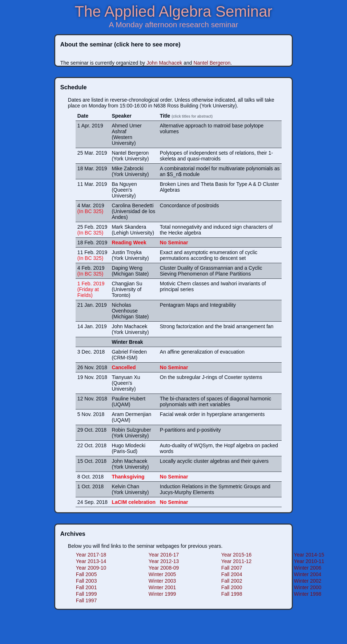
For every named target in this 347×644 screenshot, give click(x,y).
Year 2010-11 (309, 561)
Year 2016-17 (164, 555)
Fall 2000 (232, 587)
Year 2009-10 (91, 568)
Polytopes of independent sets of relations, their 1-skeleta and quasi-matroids (216, 156)
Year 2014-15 (309, 555)
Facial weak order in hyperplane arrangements (212, 414)
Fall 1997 (86, 600)
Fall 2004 (232, 574)
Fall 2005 (86, 574)
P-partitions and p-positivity (190, 430)
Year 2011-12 (237, 561)
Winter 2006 (308, 568)
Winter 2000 (308, 587)
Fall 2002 (232, 581)
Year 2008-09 (164, 568)
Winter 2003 (162, 581)
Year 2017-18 (91, 555)
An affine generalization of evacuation (202, 352)
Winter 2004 (308, 574)
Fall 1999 (86, 594)
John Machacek (165, 63)
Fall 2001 (86, 587)
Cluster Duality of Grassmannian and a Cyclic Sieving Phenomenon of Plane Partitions (211, 271)
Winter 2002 (308, 581)
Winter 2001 (162, 587)
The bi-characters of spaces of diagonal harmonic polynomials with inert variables (216, 402)
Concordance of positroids (189, 205)
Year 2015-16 (237, 555)
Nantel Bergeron (212, 63)
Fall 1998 (232, 594)
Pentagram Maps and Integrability (198, 305)
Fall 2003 (86, 581)
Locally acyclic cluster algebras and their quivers (214, 461)
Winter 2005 (162, 574)
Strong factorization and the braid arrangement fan (217, 326)
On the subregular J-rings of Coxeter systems (211, 377)
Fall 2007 (232, 568)
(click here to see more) (147, 44)
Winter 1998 (308, 594)
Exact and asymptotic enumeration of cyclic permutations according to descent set (209, 255)
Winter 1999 (162, 594)
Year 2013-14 (91, 561)
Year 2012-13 (164, 561)
